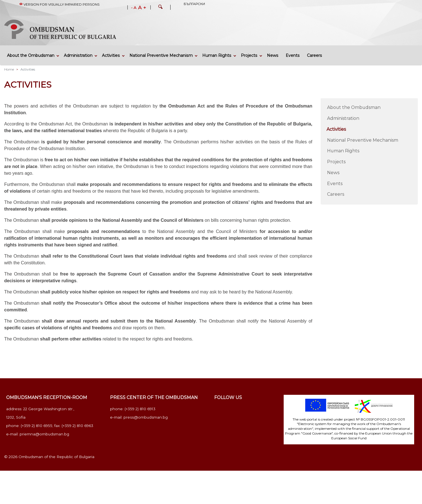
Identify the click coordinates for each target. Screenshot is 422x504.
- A (134, 8)
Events (293, 55)
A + (142, 8)
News (273, 55)
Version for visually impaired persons (59, 4)
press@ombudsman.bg (146, 417)
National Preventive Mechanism (161, 55)
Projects (249, 55)
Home (9, 69)
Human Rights (217, 55)
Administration (78, 55)
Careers (314, 55)
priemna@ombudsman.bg (44, 434)
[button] (160, 8)
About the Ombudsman (31, 55)
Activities (111, 55)
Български (194, 4)
